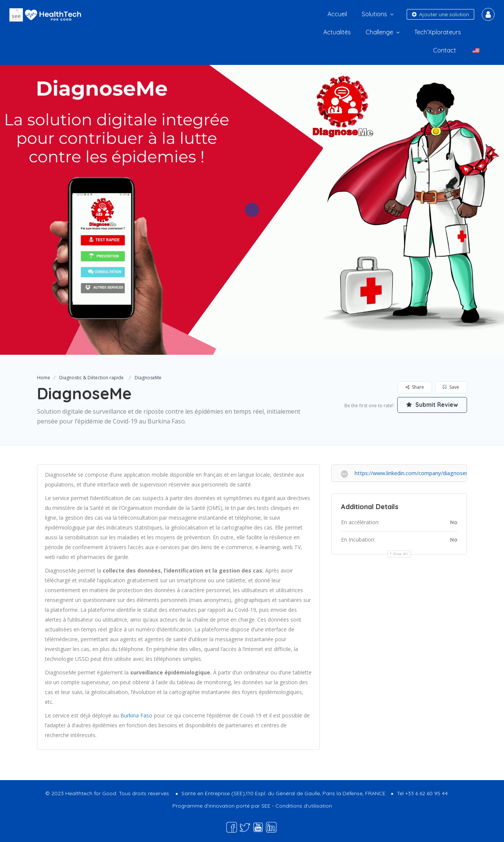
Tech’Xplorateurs (438, 32)
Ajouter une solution (440, 14)
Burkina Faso (137, 715)
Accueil (337, 14)
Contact (445, 50)
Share (415, 387)
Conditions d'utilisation (304, 806)
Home (44, 378)
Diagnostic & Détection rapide (91, 378)
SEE (266, 806)
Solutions (374, 14)
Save (451, 387)
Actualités (337, 32)
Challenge (379, 32)
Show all (401, 554)
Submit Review (431, 405)
